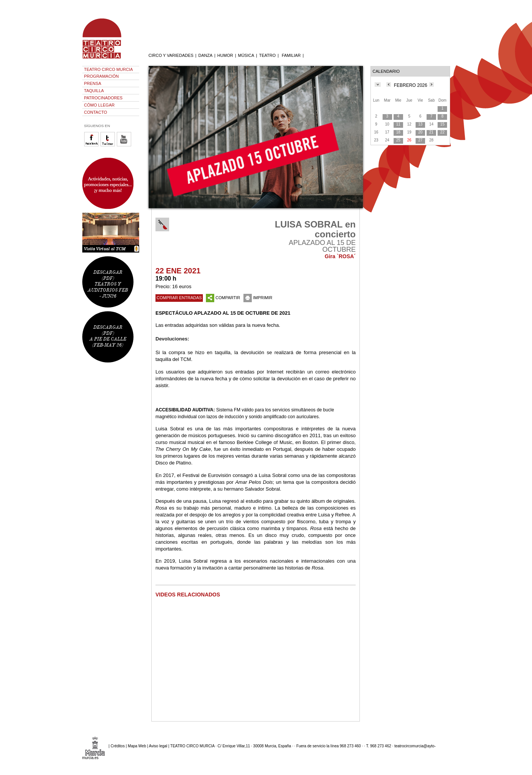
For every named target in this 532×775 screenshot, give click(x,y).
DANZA (205, 55)
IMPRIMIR (258, 298)
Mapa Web (137, 746)
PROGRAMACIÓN (102, 76)
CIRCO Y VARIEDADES (171, 55)
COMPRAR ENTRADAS (179, 298)
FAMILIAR (291, 55)
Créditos (118, 746)
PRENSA (93, 83)
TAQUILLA (94, 91)
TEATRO (267, 55)
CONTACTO (96, 112)
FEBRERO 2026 (411, 85)
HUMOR (225, 55)
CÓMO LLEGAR (100, 105)
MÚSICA (246, 55)
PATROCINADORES (104, 98)
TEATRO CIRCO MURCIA (109, 69)
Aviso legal (158, 746)
